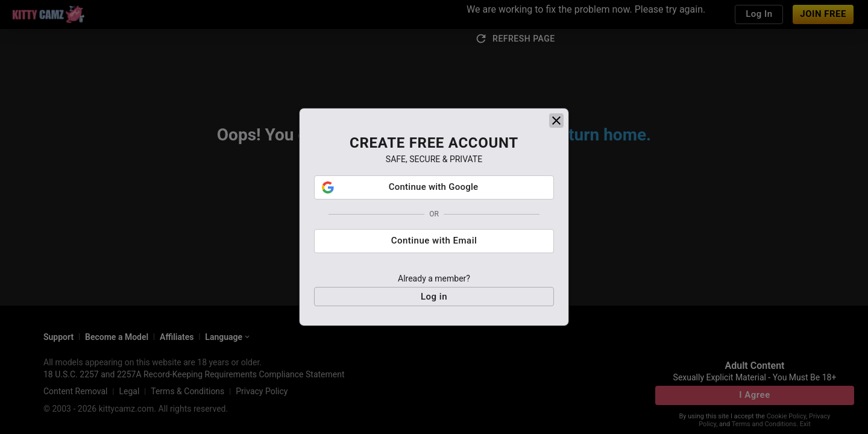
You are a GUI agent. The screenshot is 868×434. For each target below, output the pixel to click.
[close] (556, 122)
